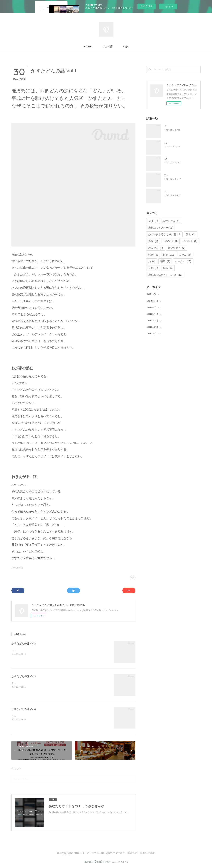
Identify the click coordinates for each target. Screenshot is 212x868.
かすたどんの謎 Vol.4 (24, 709)
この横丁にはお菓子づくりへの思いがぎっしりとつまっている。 (43, 650)
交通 (153, 268)
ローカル (183, 261)
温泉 (153, 241)
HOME (88, 47)
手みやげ (170, 241)
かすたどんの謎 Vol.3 (24, 676)
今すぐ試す (147, 6)
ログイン (168, 6)
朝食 (191, 234)
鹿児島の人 (177, 248)
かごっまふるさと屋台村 (164, 234)
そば (153, 221)
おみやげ (156, 248)
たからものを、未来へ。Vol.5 (181, 191)
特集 (126, 47)
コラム (185, 255)
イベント (190, 241)
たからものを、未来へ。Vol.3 (181, 159)
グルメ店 (108, 47)
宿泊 (165, 261)
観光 (153, 255)
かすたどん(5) (17, 568)
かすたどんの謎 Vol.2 (24, 644)
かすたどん (172, 221)
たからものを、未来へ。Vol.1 (181, 126)
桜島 (168, 268)
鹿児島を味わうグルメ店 (165, 275)
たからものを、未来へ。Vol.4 (181, 175)
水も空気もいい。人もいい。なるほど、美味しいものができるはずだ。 (46, 683)
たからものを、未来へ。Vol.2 (181, 142)
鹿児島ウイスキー (161, 228)
